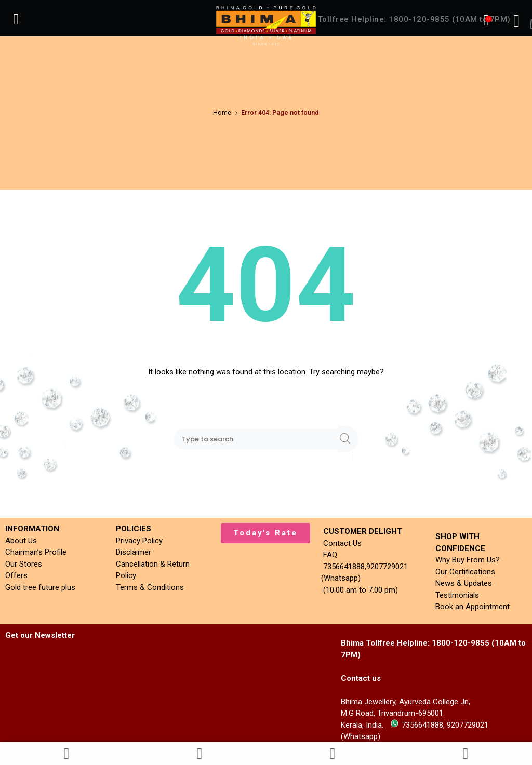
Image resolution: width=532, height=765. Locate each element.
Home (222, 113)
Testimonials (457, 595)
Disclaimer (134, 552)
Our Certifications (465, 572)
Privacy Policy (139, 541)
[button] (265, 533)
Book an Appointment (473, 607)
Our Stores (24, 564)
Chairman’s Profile (36, 552)
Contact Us (340, 543)
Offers (16, 575)
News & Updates (464, 583)
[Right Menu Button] (517, 21)
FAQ (328, 555)
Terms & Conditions (150, 587)
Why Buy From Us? (468, 560)
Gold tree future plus (40, 587)
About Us (21, 541)
